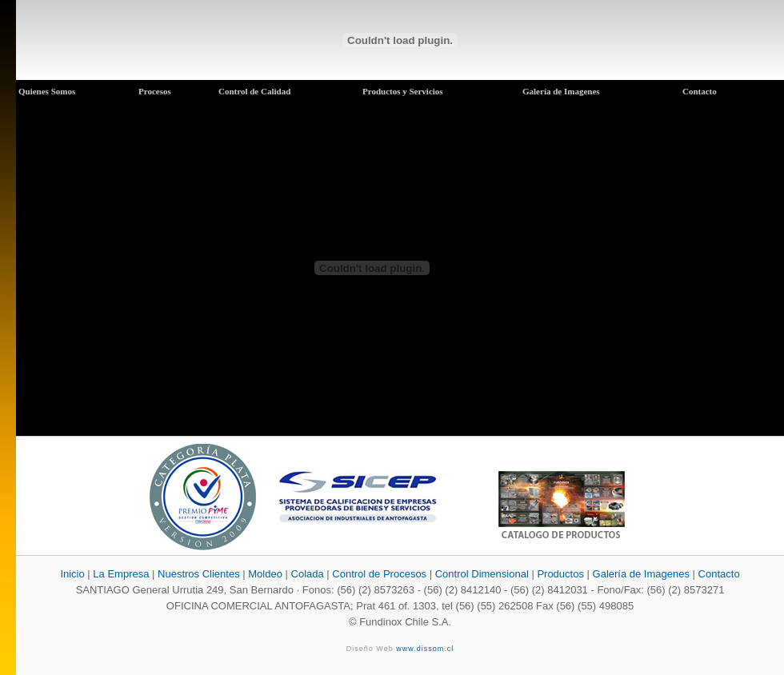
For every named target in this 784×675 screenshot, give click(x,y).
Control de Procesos (379, 574)
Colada (308, 574)
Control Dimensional (482, 574)
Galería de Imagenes (643, 574)
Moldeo (265, 574)
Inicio (72, 574)
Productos (562, 574)
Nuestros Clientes (199, 574)
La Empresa (121, 574)
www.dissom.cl (425, 649)
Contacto (719, 574)
